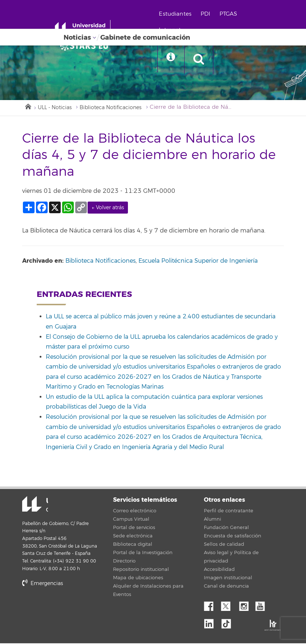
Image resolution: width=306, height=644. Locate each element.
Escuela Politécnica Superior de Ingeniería (198, 262)
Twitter (229, 605)
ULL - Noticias (57, 108)
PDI (210, 14)
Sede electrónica (133, 537)
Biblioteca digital (133, 545)
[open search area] (206, 60)
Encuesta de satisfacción (233, 537)
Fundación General (226, 529)
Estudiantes (180, 14)
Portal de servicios (134, 529)
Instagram (246, 605)
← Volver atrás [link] (108, 209)
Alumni (212, 520)
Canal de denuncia (226, 587)
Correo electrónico (135, 512)
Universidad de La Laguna (31, 505)
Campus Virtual (131, 520)
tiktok (229, 623)
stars (77, 609)
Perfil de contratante (229, 512)
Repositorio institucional (141, 571)
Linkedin (212, 623)
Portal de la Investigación (143, 554)
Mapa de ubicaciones (138, 579)
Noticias (77, 37)
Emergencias (43, 585)
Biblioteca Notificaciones (117, 108)
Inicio (28, 107)
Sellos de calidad (224, 545)
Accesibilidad (219, 571)
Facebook (212, 605)
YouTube (263, 605)
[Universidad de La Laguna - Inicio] (86, 28)
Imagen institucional (228, 579)
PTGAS (233, 14)
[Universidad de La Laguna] (87, 46)
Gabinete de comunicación (145, 37)
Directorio (124, 562)
